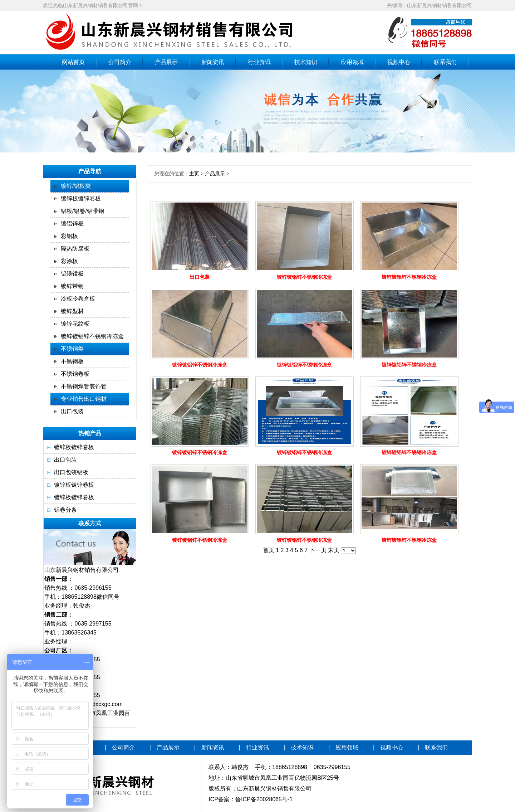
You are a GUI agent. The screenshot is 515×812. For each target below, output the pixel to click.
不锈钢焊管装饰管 (84, 386)
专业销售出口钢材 (84, 399)
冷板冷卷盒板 (78, 299)
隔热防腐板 (75, 249)
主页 (194, 174)
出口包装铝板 (71, 472)
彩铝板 (69, 236)
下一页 (318, 550)
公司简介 (120, 62)
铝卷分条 (65, 510)
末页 (334, 550)
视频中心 (399, 62)
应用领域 (352, 62)
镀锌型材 (72, 311)
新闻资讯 (213, 62)
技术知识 (306, 62)
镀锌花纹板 (75, 324)
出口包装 (72, 411)
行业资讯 (259, 62)
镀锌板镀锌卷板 (81, 198)
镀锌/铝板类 (76, 186)
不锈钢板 (72, 361)
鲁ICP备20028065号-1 (264, 799)
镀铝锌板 (72, 223)
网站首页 (73, 62)
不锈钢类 (72, 349)
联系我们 (445, 62)
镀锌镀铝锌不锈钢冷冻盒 (92, 336)
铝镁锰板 (72, 274)
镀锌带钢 (72, 286)
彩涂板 (69, 261)
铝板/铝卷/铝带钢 (82, 211)
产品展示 (166, 62)
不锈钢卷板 (75, 374)
